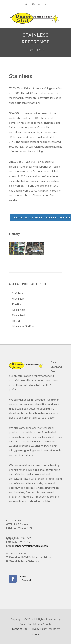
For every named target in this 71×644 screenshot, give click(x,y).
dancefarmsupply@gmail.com (31, 546)
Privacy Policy (39, 629)
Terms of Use (20, 629)
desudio (36, 634)
